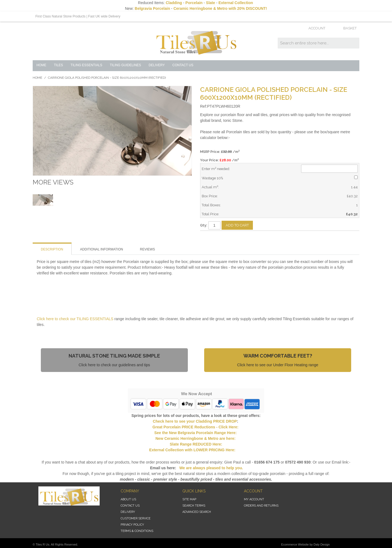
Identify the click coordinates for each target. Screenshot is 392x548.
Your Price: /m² (219, 160)
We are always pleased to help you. (211, 468)
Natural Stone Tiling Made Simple (114, 356)
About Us (128, 499)
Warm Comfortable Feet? (278, 356)
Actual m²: (210, 187)
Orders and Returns (261, 506)
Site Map (189, 499)
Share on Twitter (231, 237)
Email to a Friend (210, 237)
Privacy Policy (132, 525)
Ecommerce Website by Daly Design (305, 544)
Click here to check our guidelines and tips (114, 365)
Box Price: (210, 196)
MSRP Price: (220, 152)
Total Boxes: (211, 205)
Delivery (128, 512)
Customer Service (136, 518)
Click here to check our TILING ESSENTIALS (76, 319)
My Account (254, 499)
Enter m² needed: (216, 169)
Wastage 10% (212, 178)
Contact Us (130, 506)
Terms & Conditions (137, 531)
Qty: (204, 225)
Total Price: (210, 214)
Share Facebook (220, 237)
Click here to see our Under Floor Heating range (278, 365)
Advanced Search (197, 512)
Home (37, 78)
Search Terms (194, 506)
